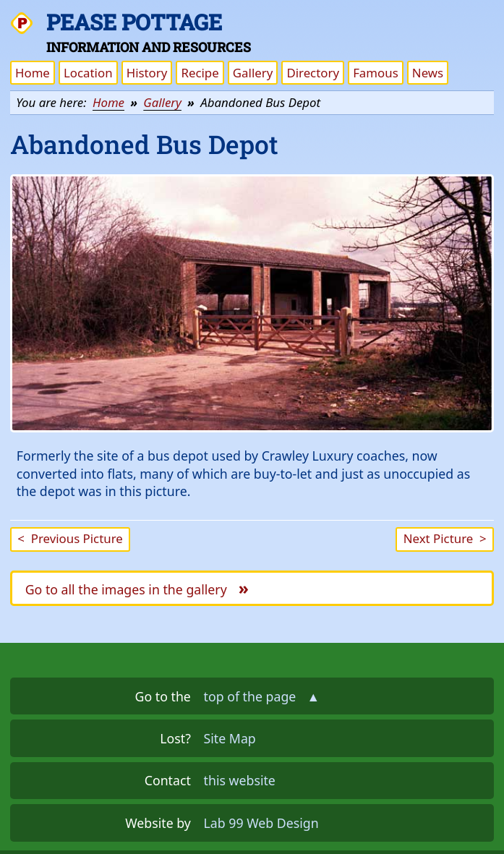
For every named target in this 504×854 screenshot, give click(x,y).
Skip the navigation (427, 21)
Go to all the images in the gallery (137, 588)
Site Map (230, 738)
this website (240, 780)
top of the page (262, 696)
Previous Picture (70, 538)
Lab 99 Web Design (261, 823)
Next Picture (445, 538)
